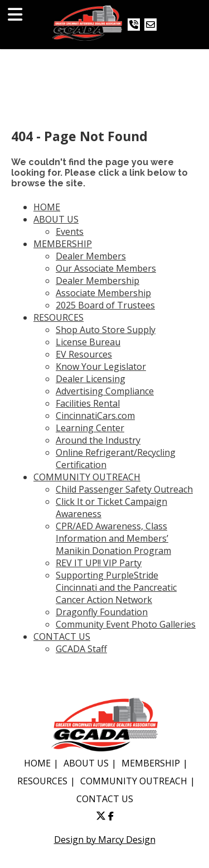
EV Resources (84, 354)
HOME (47, 207)
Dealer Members (91, 256)
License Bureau (88, 342)
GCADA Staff (81, 649)
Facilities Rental (88, 403)
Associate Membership (103, 293)
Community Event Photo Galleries (126, 624)
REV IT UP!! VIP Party (99, 563)
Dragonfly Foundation (102, 612)
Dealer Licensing (91, 379)
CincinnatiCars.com (95, 416)
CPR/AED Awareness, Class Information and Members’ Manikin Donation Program (113, 538)
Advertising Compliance (105, 391)
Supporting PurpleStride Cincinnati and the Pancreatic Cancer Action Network (116, 587)
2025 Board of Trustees (105, 305)
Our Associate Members (106, 268)
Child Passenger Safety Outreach (124, 489)
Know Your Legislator (101, 367)
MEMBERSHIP (63, 244)
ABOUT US (56, 219)
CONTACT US (62, 636)
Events (70, 232)
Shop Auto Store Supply (106, 330)
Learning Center (90, 428)
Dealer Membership (98, 281)
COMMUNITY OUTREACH (87, 477)
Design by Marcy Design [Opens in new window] (105, 840)
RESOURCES (59, 317)
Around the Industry (98, 440)
